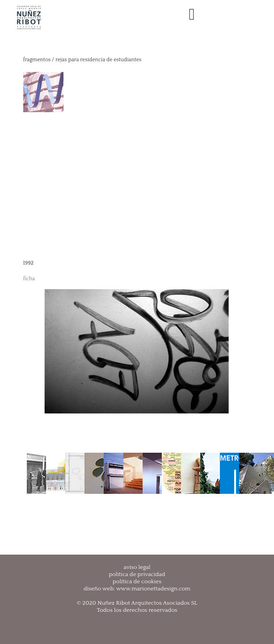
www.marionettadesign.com (153, 589)
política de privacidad (137, 574)
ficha (29, 279)
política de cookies (137, 581)
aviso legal (137, 567)
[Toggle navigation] (192, 15)
